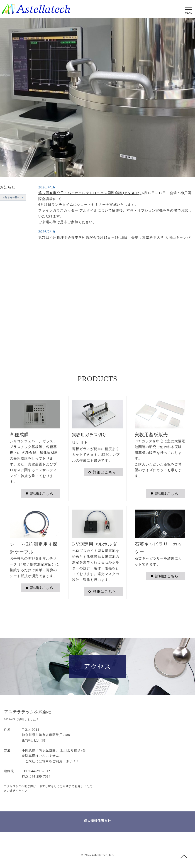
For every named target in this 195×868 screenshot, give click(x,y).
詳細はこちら (42, 494)
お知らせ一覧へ (10, 198)
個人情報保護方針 (97, 821)
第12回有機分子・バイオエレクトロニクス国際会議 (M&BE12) (89, 193)
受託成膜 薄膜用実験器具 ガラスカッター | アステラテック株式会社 (36, 9)
